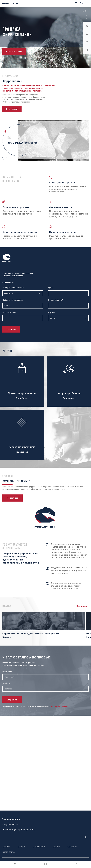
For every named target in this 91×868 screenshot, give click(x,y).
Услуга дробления (69, 393)
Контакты (72, 847)
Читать (7, 637)
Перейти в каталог (14, 51)
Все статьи (83, 606)
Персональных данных (59, 706)
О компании (39, 847)
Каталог (6, 847)
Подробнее (22, 398)
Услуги (21, 847)
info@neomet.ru (10, 825)
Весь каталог (12, 109)
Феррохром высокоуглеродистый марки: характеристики (31, 634)
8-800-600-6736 (13, 819)
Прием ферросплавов (22, 393)
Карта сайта (9, 852)
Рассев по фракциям (22, 447)
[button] (86, 11)
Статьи (56, 847)
